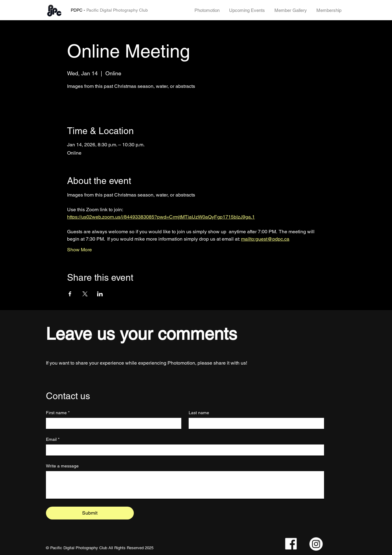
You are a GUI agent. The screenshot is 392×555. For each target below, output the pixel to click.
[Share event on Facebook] (70, 294)
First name (58, 413)
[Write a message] (185, 485)
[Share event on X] (85, 294)
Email (53, 439)
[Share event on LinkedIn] (100, 294)
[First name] (112, 423)
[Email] (183, 450)
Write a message (62, 466)
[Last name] (254, 423)
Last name (199, 413)
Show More (79, 250)
